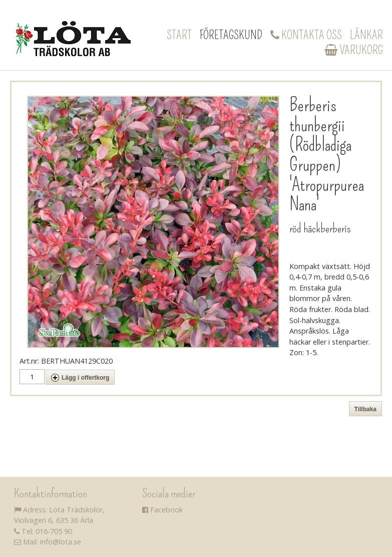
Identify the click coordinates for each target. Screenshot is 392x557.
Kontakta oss (306, 35)
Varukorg (354, 50)
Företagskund (231, 35)
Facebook (162, 510)
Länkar (366, 35)
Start (179, 35)
